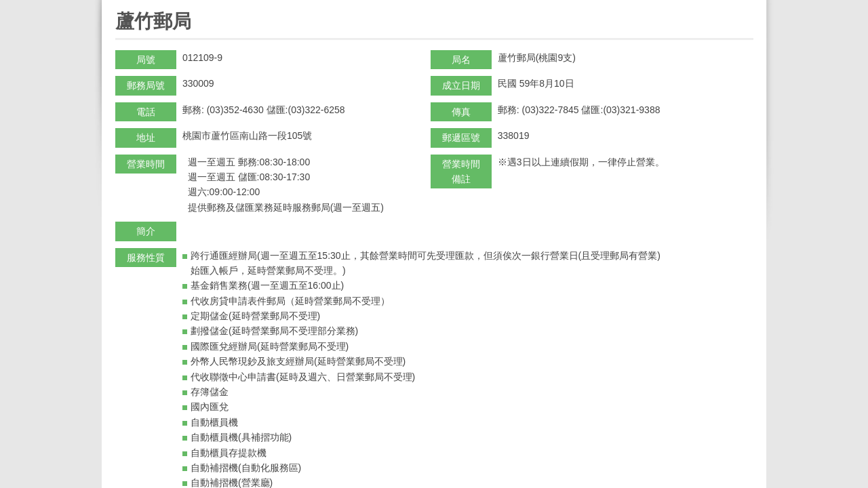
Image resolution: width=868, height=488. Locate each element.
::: (120, 6)
